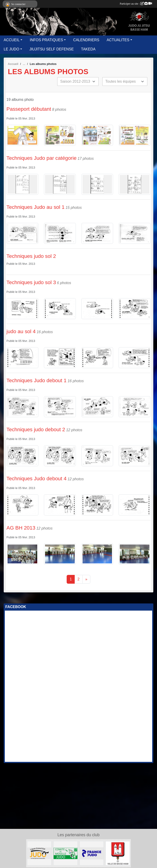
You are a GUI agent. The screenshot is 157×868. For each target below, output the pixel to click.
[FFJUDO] (92, 853)
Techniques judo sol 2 (31, 256)
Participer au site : (136, 4)
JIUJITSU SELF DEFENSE (52, 49)
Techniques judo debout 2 (36, 430)
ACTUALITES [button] (118, 40)
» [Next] (86, 579)
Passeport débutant (29, 109)
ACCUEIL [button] (12, 40)
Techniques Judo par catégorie (41, 158)
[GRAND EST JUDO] (39, 853)
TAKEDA (88, 49)
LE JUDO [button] (11, 49)
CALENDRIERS (86, 40)
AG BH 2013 (21, 528)
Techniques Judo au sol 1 (36, 207)
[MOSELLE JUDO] (66, 853)
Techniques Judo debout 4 (36, 479)
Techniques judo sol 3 (31, 282)
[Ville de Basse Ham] (118, 853)
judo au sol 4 (21, 331)
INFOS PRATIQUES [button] (46, 40)
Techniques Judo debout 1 (36, 380)
